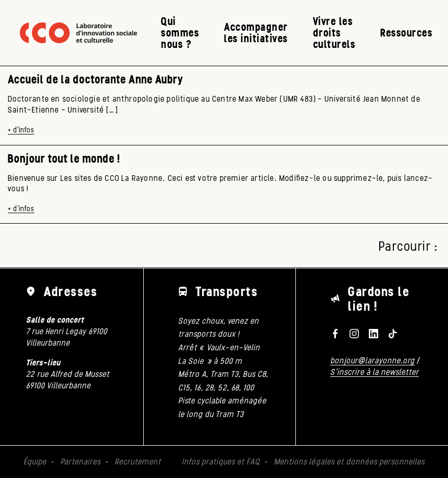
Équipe (35, 462)
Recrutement (138, 462)
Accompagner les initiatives (256, 33)
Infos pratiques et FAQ (221, 462)
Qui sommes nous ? (180, 33)
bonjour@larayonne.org (372, 360)
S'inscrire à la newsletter (375, 372)
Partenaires (80, 462)
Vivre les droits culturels (334, 33)
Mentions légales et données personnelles (349, 462)
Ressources (406, 33)
